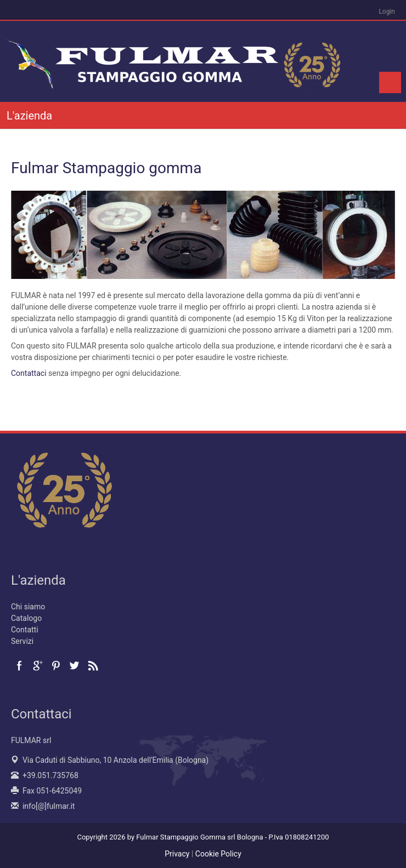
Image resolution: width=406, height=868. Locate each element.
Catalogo (26, 618)
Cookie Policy (218, 854)
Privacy (177, 854)
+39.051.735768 (50, 775)
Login (387, 12)
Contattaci (29, 373)
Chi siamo (28, 607)
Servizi (22, 641)
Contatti (25, 630)
